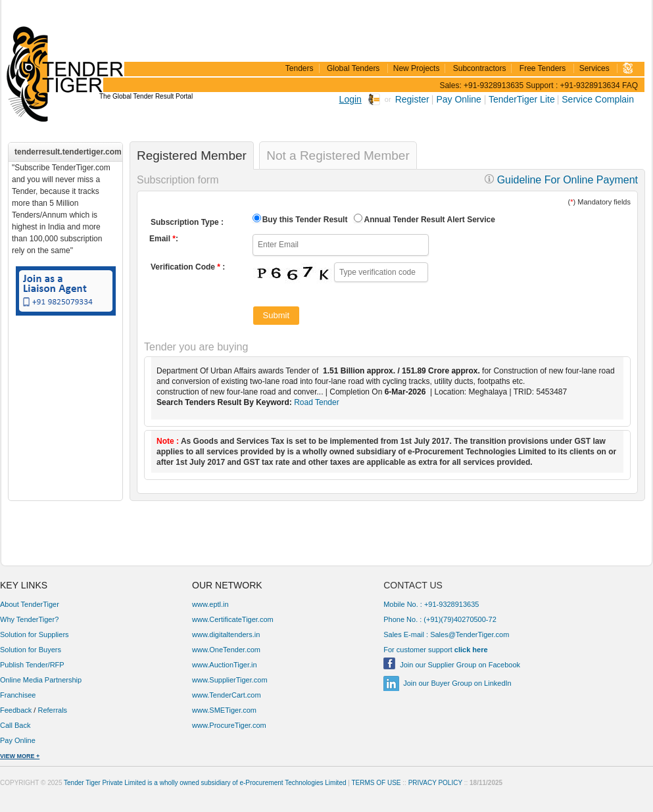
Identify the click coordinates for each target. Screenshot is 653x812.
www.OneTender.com (226, 650)
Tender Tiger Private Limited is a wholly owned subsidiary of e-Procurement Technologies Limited (205, 783)
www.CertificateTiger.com (233, 619)
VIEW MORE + (20, 756)
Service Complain (598, 99)
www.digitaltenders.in (226, 634)
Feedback (16, 710)
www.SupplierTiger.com (230, 680)
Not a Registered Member (338, 155)
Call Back (16, 725)
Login (351, 99)
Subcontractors (480, 68)
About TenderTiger (30, 604)
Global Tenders (353, 68)
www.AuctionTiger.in (225, 665)
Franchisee (18, 695)
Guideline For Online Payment (561, 180)
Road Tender (317, 402)
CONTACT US (413, 585)
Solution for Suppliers (35, 634)
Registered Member (192, 155)
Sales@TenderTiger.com (470, 634)
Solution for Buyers (31, 650)
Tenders (300, 68)
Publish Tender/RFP (32, 665)
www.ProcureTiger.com (229, 725)
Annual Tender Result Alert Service (429, 220)
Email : (164, 239)
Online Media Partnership (41, 680)
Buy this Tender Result (305, 220)
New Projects (417, 68)
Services (594, 68)
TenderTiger (62, 54)
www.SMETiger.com (224, 710)
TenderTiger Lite (522, 99)
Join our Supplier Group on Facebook (460, 665)
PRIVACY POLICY (435, 783)
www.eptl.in (210, 604)
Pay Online (460, 99)
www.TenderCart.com (227, 695)
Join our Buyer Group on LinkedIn (457, 683)
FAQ (630, 85)
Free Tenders (543, 68)
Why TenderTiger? (29, 619)
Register (412, 99)
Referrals (52, 710)
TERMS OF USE (376, 783)
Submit (276, 315)
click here (471, 650)
